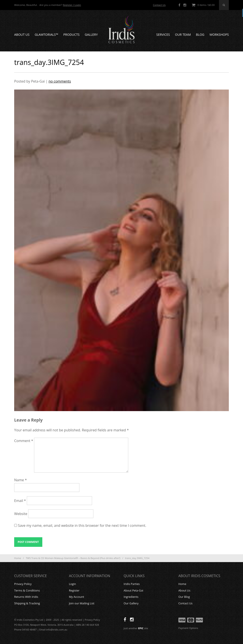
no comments (60, 81)
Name (21, 480)
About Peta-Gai (133, 590)
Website (21, 514)
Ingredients (131, 597)
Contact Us (159, 5)
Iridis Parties (132, 584)
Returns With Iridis (26, 597)
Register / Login (72, 5)
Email (20, 501)
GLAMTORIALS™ (46, 35)
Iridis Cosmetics (121, 30)
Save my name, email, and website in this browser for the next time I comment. (82, 525)
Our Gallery (131, 603)
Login (72, 584)
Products (71, 35)
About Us (22, 35)
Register (74, 590)
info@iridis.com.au (57, 630)
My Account (77, 597)
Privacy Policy (23, 584)
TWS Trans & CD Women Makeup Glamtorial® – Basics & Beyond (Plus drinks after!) (73, 558)
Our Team (183, 35)
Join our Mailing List (82, 603)
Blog (200, 35)
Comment (24, 441)
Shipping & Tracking (27, 603)
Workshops (219, 35)
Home (18, 558)
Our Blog (184, 597)
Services (163, 35)
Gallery (91, 35)
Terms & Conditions (27, 590)
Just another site (136, 628)
